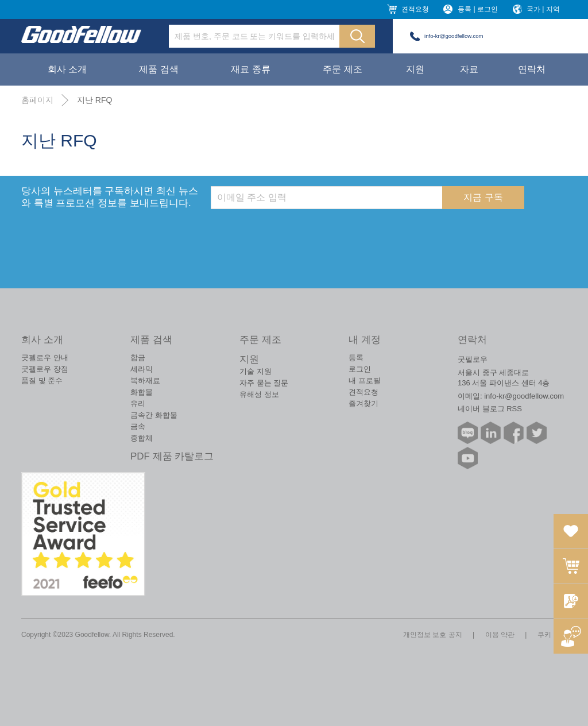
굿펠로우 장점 (45, 369)
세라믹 (142, 369)
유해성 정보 (259, 394)
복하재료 (145, 381)
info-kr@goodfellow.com (454, 36)
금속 (138, 426)
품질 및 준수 (42, 381)
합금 (138, 358)
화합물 (142, 392)
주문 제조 (342, 69)
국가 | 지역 (543, 9)
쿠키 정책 (552, 635)
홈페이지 (37, 100)
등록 (356, 358)
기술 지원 (256, 371)
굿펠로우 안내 (45, 358)
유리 (138, 403)
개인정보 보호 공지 (433, 635)
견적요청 (415, 9)
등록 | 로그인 (478, 9)
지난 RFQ (94, 100)
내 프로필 (365, 381)
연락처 (532, 69)
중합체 (142, 438)
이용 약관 (500, 635)
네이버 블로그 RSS (490, 409)
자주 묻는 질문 (264, 383)
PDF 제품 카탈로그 (172, 456)
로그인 (360, 369)
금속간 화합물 (154, 415)
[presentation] (298, 231)
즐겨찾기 (363, 403)
